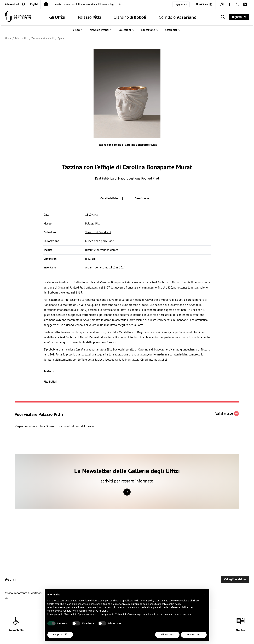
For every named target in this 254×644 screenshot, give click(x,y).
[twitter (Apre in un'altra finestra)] (237, 4)
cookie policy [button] (174, 608)
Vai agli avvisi (235, 579)
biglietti (239, 17)
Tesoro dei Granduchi (98, 232)
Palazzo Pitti (93, 223)
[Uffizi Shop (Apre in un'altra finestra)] (204, 4)
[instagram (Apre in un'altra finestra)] (222, 4)
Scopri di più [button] (60, 639)
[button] (205, 599)
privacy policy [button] (147, 605)
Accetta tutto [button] (194, 639)
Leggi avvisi (181, 4)
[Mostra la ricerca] (222, 17)
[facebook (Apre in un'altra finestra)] (230, 4)
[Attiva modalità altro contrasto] (15, 4)
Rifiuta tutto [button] (167, 639)
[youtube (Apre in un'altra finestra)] (245, 4)
